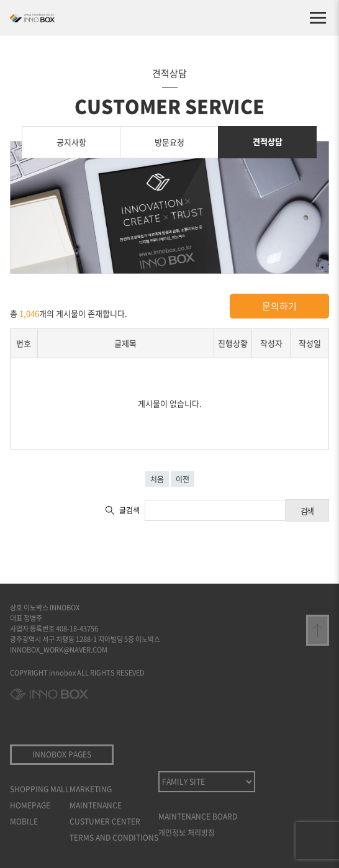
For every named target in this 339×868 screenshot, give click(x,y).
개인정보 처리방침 (187, 833)
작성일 (310, 343)
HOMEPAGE (30, 805)
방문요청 (169, 142)
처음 (157, 479)
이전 (183, 479)
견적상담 (268, 141)
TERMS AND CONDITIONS (114, 838)
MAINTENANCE (96, 805)
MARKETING (91, 789)
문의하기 (279, 306)
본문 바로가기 (0, 0)
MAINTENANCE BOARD (198, 816)
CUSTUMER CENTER (105, 821)
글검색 (129, 510)
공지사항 (71, 142)
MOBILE (24, 821)
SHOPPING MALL (40, 789)
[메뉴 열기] (318, 17)
